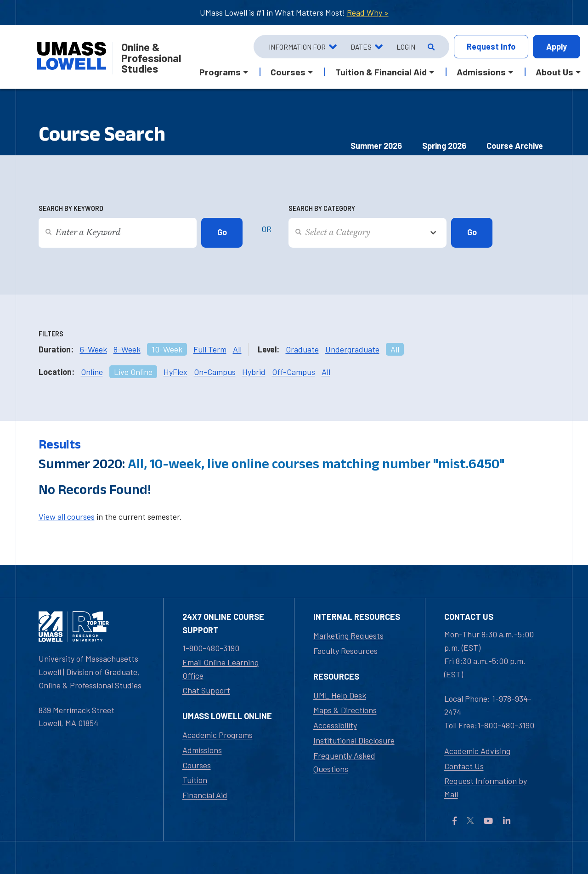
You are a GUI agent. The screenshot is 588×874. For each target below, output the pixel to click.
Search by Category (322, 208)
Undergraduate (352, 349)
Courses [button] (288, 72)
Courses (197, 765)
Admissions (202, 750)
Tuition (195, 780)
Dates (361, 47)
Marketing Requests (348, 636)
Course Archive (515, 146)
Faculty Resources (345, 651)
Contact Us (464, 766)
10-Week (167, 349)
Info (491, 47)
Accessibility (335, 725)
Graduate (302, 349)
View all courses (67, 516)
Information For (297, 47)
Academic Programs (218, 735)
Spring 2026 (444, 146)
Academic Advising (477, 751)
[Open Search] (430, 47)
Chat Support (206, 690)
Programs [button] (220, 72)
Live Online (133, 372)
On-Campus (215, 372)
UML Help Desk (340, 695)
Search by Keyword (71, 208)
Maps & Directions (345, 710)
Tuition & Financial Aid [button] (381, 72)
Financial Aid (205, 795)
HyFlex (175, 372)
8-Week (127, 349)
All (237, 349)
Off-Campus (294, 372)
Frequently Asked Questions (344, 762)
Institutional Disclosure (354, 740)
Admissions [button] (481, 72)
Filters (51, 334)
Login (406, 47)
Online (92, 372)
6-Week (93, 349)
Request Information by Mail (486, 787)
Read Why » (368, 12)
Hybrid (254, 372)
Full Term (210, 349)
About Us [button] (554, 72)
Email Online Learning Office (220, 669)
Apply (557, 46)
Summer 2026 (376, 146)
